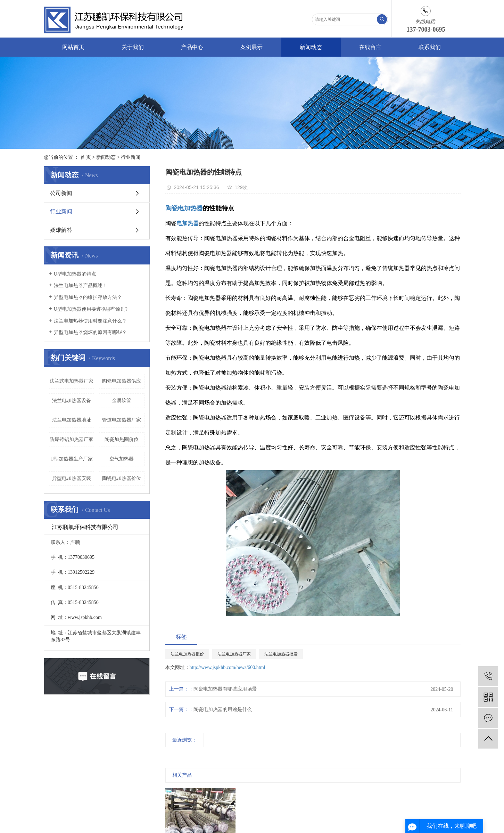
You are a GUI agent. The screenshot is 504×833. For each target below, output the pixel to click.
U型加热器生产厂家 (72, 459)
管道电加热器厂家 (122, 420)
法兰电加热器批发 (281, 654)
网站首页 (73, 47)
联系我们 (430, 47)
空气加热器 (122, 459)
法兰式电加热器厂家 (72, 381)
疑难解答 (61, 230)
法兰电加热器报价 (187, 654)
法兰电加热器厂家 (234, 654)
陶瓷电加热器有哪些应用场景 (225, 689)
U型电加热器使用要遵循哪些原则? (91, 309)
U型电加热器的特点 (75, 274)
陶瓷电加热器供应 (122, 381)
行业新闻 (131, 157)
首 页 (86, 157)
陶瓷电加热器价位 (122, 478)
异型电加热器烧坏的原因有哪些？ (90, 332)
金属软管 (122, 401)
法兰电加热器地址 (72, 420)
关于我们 (133, 47)
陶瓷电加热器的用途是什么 (223, 709)
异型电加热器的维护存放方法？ (88, 297)
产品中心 (192, 47)
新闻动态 (311, 47)
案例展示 (251, 47)
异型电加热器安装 (72, 478)
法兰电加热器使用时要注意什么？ (90, 321)
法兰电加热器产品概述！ (81, 285)
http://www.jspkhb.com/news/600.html (228, 667)
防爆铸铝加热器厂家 (72, 439)
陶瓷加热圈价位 (122, 439)
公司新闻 (61, 193)
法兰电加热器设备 (72, 401)
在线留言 (370, 47)
